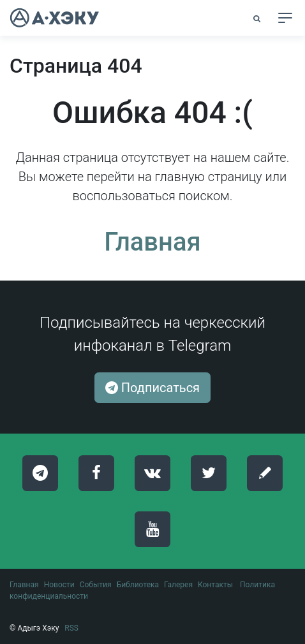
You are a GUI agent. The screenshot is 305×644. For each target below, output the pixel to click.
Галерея (178, 585)
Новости (59, 585)
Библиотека (138, 585)
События (96, 585)
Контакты (215, 585)
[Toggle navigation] (285, 18)
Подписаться (152, 388)
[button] (258, 18)
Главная (152, 242)
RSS (71, 628)
